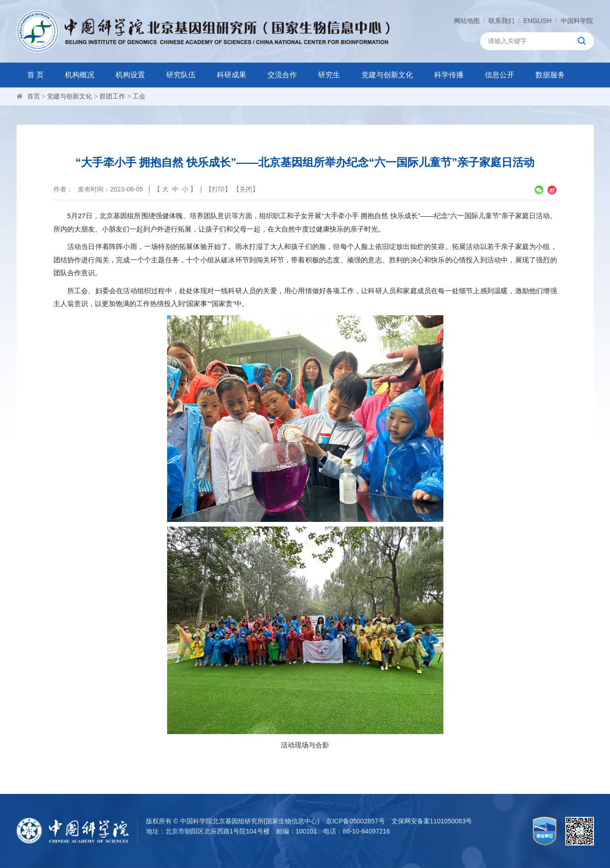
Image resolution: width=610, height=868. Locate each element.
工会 (139, 96)
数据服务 (550, 75)
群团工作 (112, 96)
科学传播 (449, 75)
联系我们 (501, 21)
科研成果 (232, 75)
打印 (218, 189)
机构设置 (130, 75)
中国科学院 (577, 21)
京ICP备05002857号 (355, 821)
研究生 (329, 75)
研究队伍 (181, 75)
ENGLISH (537, 21)
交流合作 (282, 75)
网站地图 (467, 21)
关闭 (246, 189)
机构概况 (80, 75)
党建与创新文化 (387, 75)
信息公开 (500, 75)
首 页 (35, 75)
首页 (34, 96)
